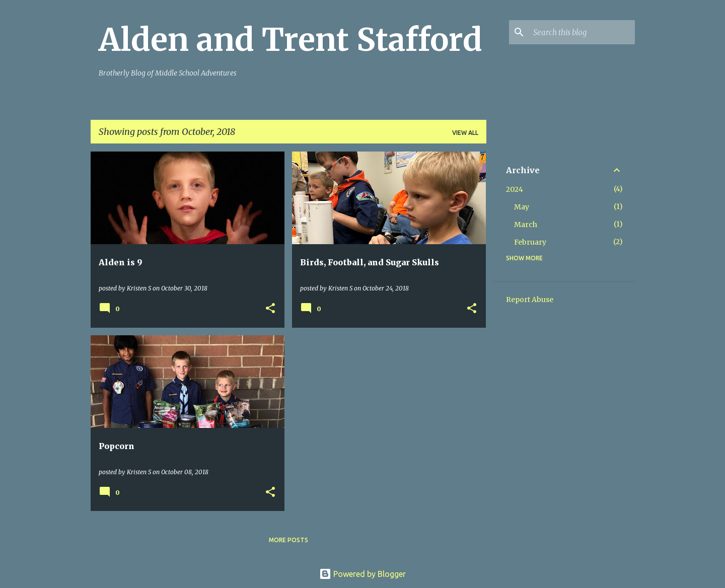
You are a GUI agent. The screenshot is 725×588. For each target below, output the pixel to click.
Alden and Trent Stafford (291, 40)
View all (465, 133)
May (522, 207)
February (530, 242)
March (526, 225)
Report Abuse (530, 300)
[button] (270, 309)
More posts (288, 540)
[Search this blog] (582, 32)
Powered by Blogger (362, 574)
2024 (515, 189)
